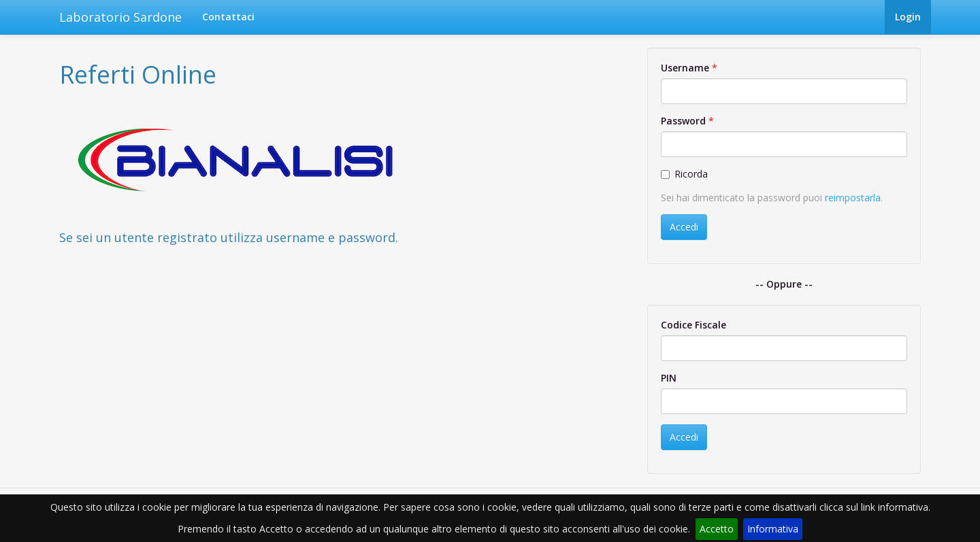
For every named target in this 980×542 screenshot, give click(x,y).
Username (685, 68)
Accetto (717, 529)
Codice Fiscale (693, 325)
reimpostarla (853, 198)
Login (908, 17)
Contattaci (228, 17)
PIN (669, 378)
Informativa (773, 529)
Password (683, 121)
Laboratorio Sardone (120, 17)
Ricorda (684, 174)
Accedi (684, 227)
